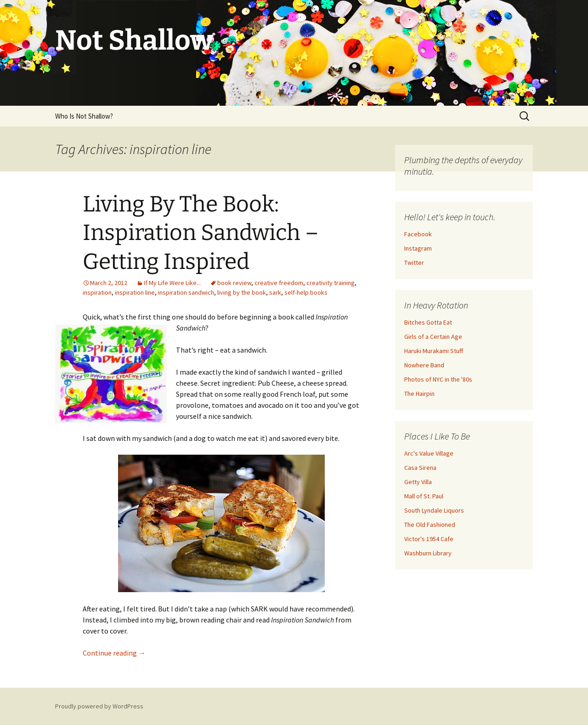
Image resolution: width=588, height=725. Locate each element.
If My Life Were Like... (172, 283)
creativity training (331, 283)
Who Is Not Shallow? (84, 116)
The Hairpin (419, 394)
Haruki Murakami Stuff (434, 351)
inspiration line (135, 292)
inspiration (97, 292)
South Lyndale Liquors (434, 510)
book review (234, 283)
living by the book (242, 292)
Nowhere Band (424, 365)
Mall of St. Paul (424, 496)
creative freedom (279, 283)
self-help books (306, 292)
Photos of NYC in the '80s (438, 379)
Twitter (414, 263)
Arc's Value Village (429, 453)
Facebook (418, 234)
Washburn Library (428, 553)
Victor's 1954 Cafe (429, 539)
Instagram (418, 248)
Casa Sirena (420, 468)
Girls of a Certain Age (433, 337)
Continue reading (114, 653)
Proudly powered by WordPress (99, 706)
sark (275, 292)
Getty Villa (418, 482)
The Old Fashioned (430, 525)
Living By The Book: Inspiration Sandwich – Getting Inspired (201, 233)
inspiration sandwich (186, 292)
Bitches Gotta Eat (428, 322)
